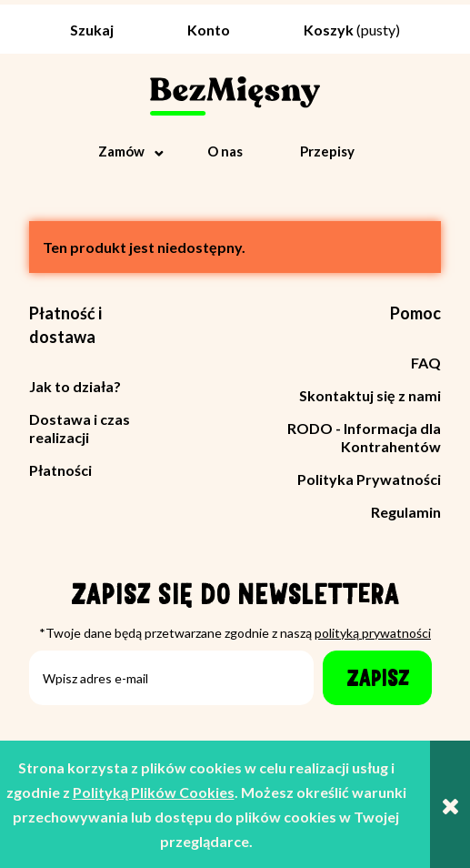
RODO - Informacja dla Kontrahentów (364, 437)
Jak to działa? (75, 386)
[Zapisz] (377, 678)
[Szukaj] (87, 24)
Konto (209, 30)
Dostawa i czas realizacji (80, 428)
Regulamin (406, 512)
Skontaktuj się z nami (370, 395)
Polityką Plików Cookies (154, 792)
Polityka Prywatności (369, 479)
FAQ (426, 363)
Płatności (60, 470)
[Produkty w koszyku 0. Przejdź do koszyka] (352, 30)
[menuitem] (133, 151)
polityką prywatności (373, 633)
